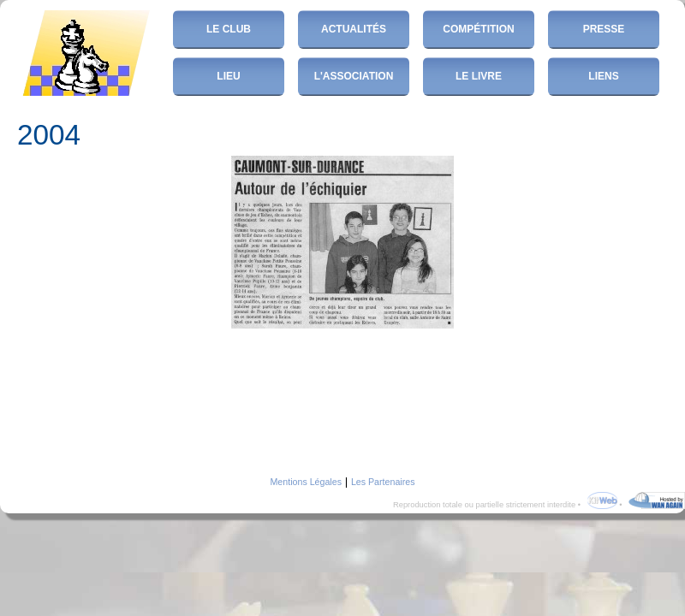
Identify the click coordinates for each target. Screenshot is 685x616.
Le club (229, 29)
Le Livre (479, 76)
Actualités (354, 29)
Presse (604, 29)
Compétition (478, 29)
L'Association (354, 76)
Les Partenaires (383, 482)
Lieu (228, 76)
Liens (603, 76)
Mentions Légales (306, 482)
